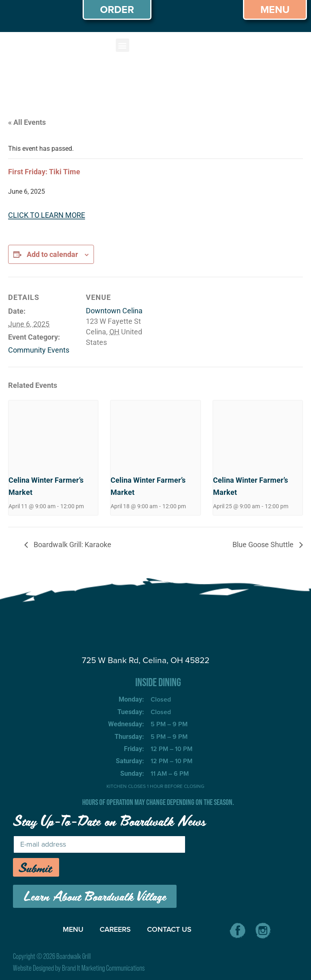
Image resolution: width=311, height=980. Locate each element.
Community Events (39, 350)
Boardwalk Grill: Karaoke (72, 545)
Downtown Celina (114, 311)
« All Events (27, 122)
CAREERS (115, 929)
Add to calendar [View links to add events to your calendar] (52, 254)
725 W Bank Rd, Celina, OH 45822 (146, 660)
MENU (73, 929)
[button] (122, 45)
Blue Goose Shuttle (264, 545)
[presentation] (53, 434)
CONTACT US (169, 929)
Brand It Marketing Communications (103, 968)
